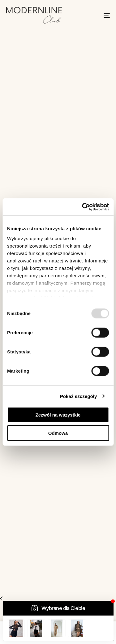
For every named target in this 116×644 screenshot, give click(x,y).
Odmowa (58, 433)
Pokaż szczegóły (79, 396)
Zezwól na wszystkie (58, 415)
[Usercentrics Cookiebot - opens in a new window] (83, 207)
